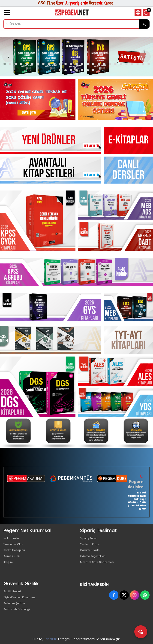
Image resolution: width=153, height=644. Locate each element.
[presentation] (8, 57)
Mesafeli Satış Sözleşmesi (99, 568)
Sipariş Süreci (90, 538)
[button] (5, 64)
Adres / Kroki (13, 561)
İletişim (9, 568)
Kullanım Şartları (15, 607)
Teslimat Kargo (91, 546)
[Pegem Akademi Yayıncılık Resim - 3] (115, 236)
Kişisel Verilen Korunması (22, 599)
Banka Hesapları (16, 553)
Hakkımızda (12, 538)
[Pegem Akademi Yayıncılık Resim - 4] (135, 432)
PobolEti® (51, 639)
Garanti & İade (91, 553)
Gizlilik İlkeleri (13, 592)
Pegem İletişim (136, 484)
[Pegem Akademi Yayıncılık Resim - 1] (38, 99)
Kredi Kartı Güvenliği (18, 614)
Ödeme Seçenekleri (95, 561)
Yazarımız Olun (15, 546)
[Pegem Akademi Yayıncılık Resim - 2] (115, 99)
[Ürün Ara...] (144, 24)
